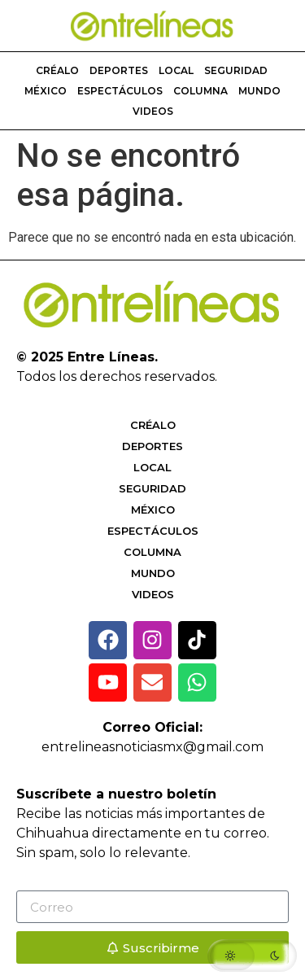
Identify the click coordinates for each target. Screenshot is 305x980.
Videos (153, 111)
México (46, 91)
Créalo (57, 70)
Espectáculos (120, 91)
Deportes (119, 70)
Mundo (259, 91)
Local (176, 70)
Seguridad (236, 70)
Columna (200, 91)
